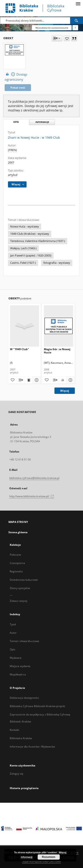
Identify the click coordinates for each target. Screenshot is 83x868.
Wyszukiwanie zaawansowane (52, 28)
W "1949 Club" (19, 349)
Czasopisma (17, 563)
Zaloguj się (17, 774)
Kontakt (14, 730)
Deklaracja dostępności (24, 698)
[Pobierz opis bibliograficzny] (20, 380)
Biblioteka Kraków (21, 738)
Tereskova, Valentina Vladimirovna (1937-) (38, 241)
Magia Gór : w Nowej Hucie (57, 351)
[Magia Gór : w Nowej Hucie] (59, 326)
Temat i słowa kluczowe (25, 641)
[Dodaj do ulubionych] (67, 38)
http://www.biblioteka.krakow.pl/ (32, 496)
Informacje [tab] (42, 122)
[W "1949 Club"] (25, 326)
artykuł (13, 175)
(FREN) (12, 150)
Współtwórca (18, 674)
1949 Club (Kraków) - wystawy (30, 234)
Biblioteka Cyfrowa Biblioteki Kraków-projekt (37, 706)
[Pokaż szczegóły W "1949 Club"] (36, 380)
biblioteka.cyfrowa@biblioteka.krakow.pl (34, 478)
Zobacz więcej (19, 601)
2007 (11, 163)
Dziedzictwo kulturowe (24, 580)
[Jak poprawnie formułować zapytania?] (75, 28)
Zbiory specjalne (20, 588)
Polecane (15, 555)
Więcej (65, 391)
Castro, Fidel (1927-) (23, 263)
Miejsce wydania (20, 666)
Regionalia (16, 571)
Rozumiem (49, 857)
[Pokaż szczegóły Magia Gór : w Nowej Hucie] (70, 380)
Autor (13, 633)
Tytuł (13, 624)
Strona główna (18, 532)
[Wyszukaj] (77, 20)
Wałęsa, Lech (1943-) (23, 248)
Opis (13, 649)
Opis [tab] (16, 122)
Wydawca (16, 658)
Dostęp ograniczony (16, 77)
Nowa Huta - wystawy (25, 227)
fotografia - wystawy (57, 263)
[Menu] (78, 4)
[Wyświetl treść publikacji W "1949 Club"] (29, 380)
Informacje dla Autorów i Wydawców (32, 747)
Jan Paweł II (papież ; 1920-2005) (31, 256)
